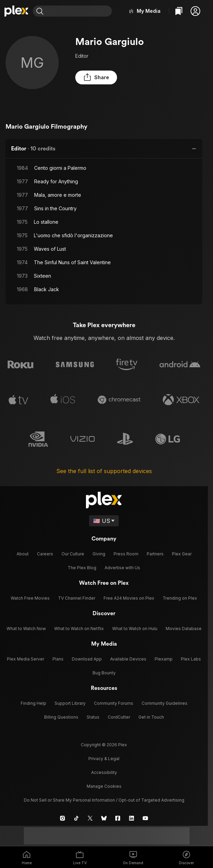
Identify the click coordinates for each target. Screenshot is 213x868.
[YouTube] (145, 816)
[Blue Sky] (104, 816)
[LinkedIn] (132, 816)
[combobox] (82, 11)
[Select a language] (104, 519)
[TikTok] (76, 816)
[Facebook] (118, 816)
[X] (90, 816)
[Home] (18, 11)
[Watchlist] (179, 11)
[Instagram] (62, 816)
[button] (195, 11)
